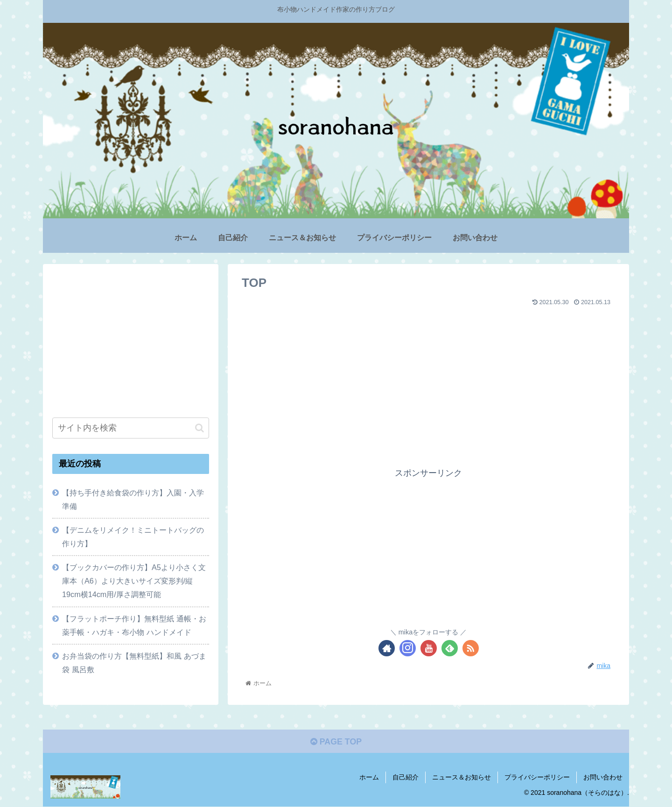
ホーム (369, 778)
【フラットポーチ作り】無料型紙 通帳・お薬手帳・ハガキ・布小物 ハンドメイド (134, 625)
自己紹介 (406, 778)
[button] (199, 428)
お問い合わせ (603, 778)
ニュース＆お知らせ (462, 778)
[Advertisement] (428, 375)
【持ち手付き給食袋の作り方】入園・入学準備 (133, 499)
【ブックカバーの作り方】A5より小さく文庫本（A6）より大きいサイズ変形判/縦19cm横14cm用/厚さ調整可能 (134, 581)
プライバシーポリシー (537, 778)
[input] (131, 428)
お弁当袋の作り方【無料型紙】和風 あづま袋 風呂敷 (134, 663)
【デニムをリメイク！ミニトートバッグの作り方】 (133, 537)
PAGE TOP (336, 742)
